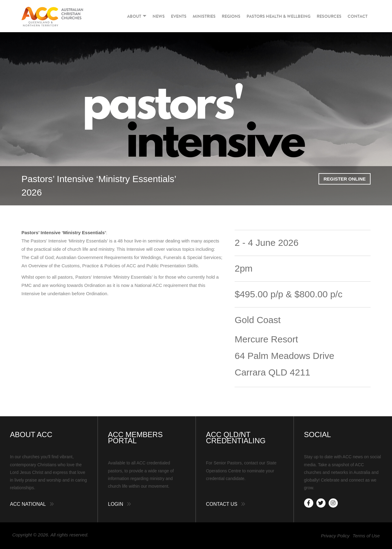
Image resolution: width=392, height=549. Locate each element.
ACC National (28, 504)
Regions (231, 16)
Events (179, 16)
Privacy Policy (335, 536)
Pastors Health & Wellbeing (279, 16)
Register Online (345, 179)
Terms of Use (366, 536)
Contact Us (222, 504)
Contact (358, 16)
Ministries (204, 16)
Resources (329, 16)
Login (116, 504)
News (159, 16)
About (137, 16)
